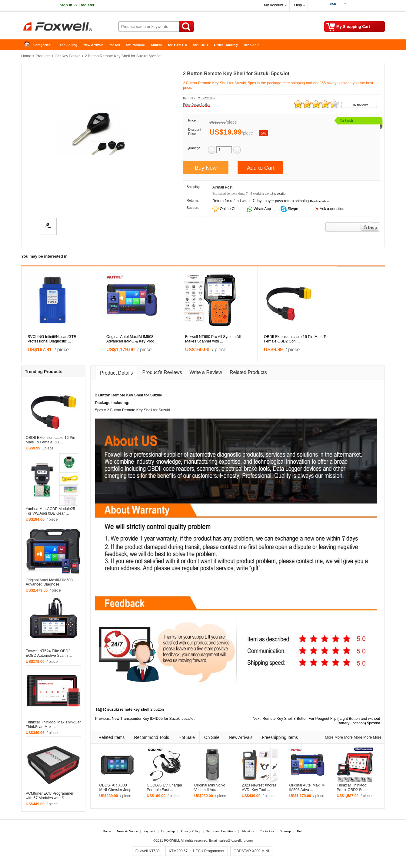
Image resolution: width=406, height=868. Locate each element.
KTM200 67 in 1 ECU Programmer (196, 851)
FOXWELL (172, 840)
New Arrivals (93, 45)
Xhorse (156, 45)
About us (248, 831)
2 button (157, 709)
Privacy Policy (190, 831)
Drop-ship (252, 45)
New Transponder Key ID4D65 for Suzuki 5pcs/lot (153, 719)
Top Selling (68, 45)
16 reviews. (361, 105)
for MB (115, 45)
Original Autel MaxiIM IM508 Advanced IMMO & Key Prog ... (132, 339)
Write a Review (206, 372)
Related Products (248, 372)
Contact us (267, 831)
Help (298, 5)
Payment (150, 831)
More (329, 737)
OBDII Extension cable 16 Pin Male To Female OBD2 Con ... (296, 339)
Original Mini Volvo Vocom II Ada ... (210, 788)
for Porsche (135, 45)
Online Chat (230, 209)
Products (43, 56)
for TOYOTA (178, 45)
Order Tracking (226, 45)
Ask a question (332, 209)
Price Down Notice (197, 105)
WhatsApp (262, 209)
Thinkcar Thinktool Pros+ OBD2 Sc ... (352, 788)
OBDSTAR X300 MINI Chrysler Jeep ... (117, 788)
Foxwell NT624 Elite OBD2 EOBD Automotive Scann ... (49, 653)
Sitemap (285, 831)
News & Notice (127, 831)
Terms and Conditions (221, 831)
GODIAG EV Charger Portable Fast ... (165, 788)
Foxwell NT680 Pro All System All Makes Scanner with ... (213, 339)
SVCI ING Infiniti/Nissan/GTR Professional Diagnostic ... (52, 339)
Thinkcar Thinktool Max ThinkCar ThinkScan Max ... (53, 724)
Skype (292, 209)
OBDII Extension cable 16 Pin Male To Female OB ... (50, 440)
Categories (42, 45)
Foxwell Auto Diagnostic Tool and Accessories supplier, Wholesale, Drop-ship (70, 27)
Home (29, 45)
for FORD (200, 45)
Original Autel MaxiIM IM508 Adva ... (307, 788)
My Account (274, 5)
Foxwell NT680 (148, 851)
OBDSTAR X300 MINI (251, 851)
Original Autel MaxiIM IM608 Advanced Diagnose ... (49, 582)
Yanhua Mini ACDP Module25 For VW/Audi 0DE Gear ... (50, 511)
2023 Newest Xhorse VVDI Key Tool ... (259, 788)
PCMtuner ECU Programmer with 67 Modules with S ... (50, 796)
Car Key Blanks (67, 56)
